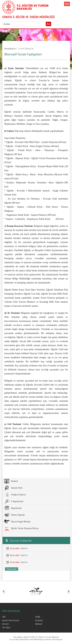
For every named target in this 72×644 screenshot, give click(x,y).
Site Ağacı (6, 627)
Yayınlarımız (13, 508)
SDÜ (4, 617)
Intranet (5, 624)
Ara (48, 24)
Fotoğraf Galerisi (15, 495)
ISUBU (38, 617)
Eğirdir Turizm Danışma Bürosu (21, 528)
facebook (39, 620)
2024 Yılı (24, 562)
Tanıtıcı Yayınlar (15, 515)
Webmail (39, 624)
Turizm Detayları (26, 48)
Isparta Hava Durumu (11, 620)
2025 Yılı (24, 555)
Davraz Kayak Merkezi (17, 522)
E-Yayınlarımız (14, 501)
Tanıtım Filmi (13, 488)
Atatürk (11, 481)
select (40, 24)
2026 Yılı (24, 548)
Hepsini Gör (12, 569)
